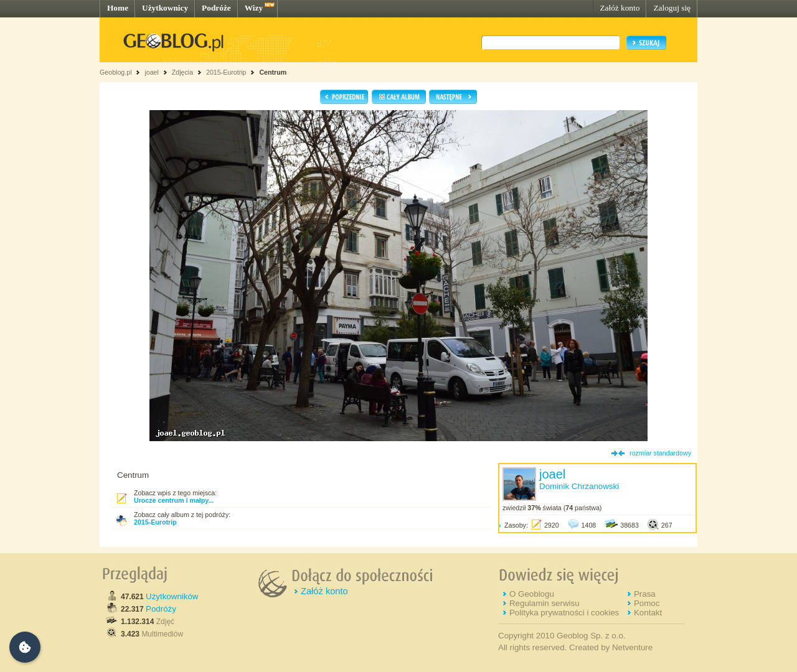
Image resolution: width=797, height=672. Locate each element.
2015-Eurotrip (226, 72)
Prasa (645, 594)
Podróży (161, 609)
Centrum (273, 72)
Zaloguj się (672, 8)
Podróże (216, 8)
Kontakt (648, 613)
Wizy (254, 8)
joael (152, 72)
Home (118, 8)
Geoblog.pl (116, 72)
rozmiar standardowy (660, 453)
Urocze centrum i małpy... (174, 500)
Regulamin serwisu (545, 603)
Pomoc (647, 603)
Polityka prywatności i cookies (564, 613)
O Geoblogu (532, 594)
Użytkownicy (165, 8)
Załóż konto (620, 8)
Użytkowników (172, 596)
